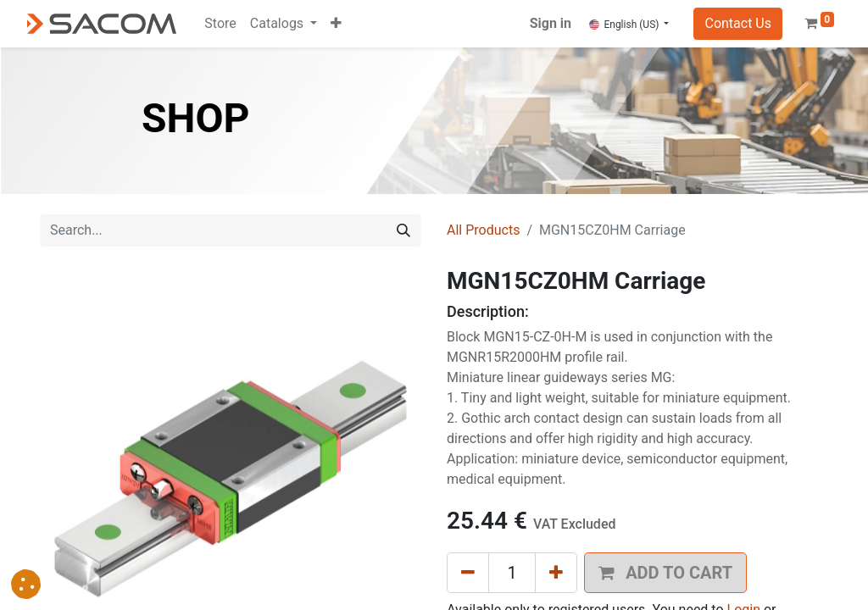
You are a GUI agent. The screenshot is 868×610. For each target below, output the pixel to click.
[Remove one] (468, 573)
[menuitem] (220, 24)
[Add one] (556, 573)
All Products (483, 230)
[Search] (403, 230)
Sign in (551, 23)
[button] (336, 24)
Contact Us (738, 23)
